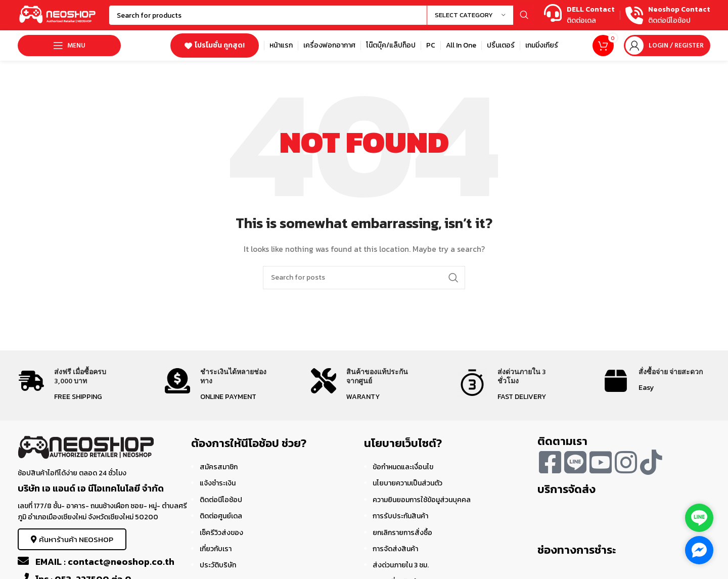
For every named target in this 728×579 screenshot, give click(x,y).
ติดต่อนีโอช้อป (221, 500)
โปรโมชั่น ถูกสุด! (215, 45)
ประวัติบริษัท (218, 565)
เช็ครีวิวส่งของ (221, 533)
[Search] (321, 15)
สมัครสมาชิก (219, 467)
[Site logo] (58, 14)
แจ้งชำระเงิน (218, 483)
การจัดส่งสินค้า (395, 549)
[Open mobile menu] (69, 46)
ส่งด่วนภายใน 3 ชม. (401, 565)
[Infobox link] (579, 15)
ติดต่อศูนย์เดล (221, 516)
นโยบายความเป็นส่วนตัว (407, 483)
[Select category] (470, 15)
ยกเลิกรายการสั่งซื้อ (402, 533)
